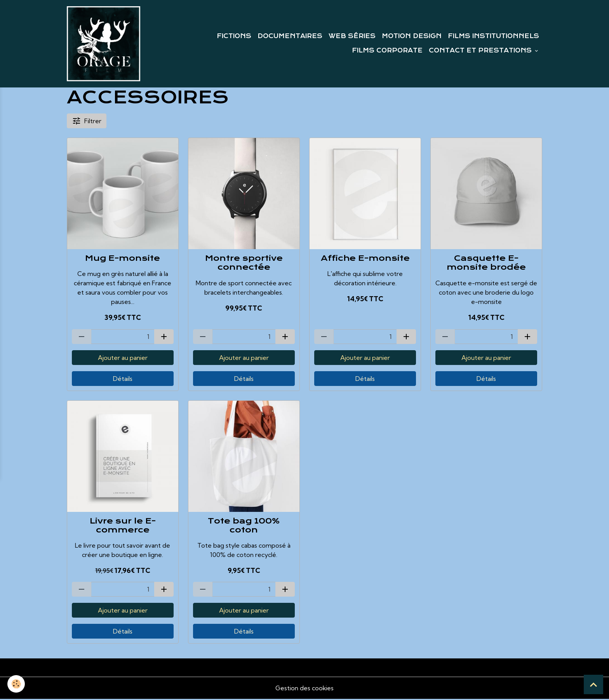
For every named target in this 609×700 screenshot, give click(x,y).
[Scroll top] (593, 684)
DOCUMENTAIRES (290, 37)
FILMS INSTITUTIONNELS (493, 37)
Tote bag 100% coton (244, 527)
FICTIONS (234, 37)
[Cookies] (17, 684)
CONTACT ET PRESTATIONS (481, 51)
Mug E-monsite (123, 259)
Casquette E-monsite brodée (486, 264)
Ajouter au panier (123, 359)
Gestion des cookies (304, 689)
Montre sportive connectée (244, 264)
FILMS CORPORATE (387, 51)
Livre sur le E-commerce (123, 527)
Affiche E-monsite (365, 259)
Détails (123, 380)
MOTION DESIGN (412, 37)
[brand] (104, 44)
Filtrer (87, 122)
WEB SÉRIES (352, 37)
